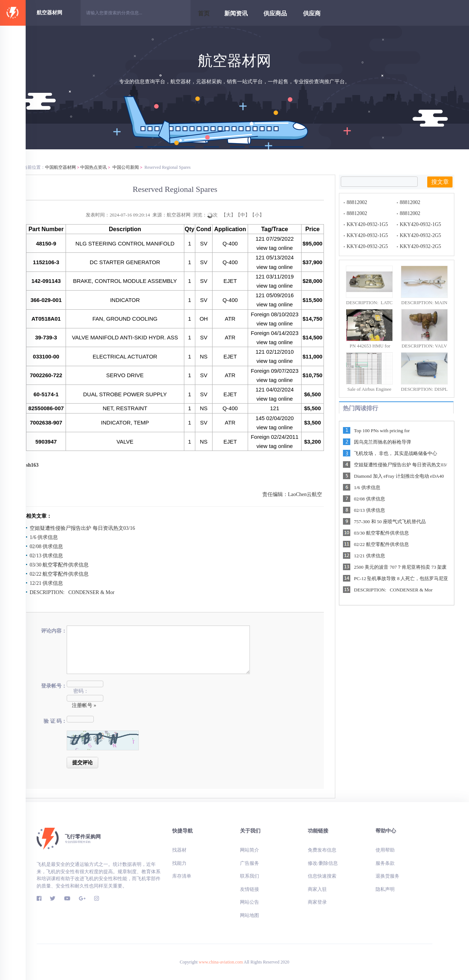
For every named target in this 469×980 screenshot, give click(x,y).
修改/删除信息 (323, 863)
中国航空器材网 (60, 167)
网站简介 (268, 850)
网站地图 (250, 915)
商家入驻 (317, 889)
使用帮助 (385, 850)
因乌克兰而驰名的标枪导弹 (383, 442)
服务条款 (385, 863)
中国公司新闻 (126, 167)
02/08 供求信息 (46, 547)
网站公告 (250, 902)
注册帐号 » (84, 705)
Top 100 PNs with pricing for (382, 431)
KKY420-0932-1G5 (367, 224)
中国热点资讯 (93, 167)
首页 (204, 13)
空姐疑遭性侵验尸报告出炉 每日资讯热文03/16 (82, 528)
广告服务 (250, 863)
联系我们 (250, 876)
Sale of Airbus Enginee (369, 389)
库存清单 (182, 876)
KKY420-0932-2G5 (420, 235)
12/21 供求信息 (46, 583)
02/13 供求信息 (46, 556)
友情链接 (250, 889)
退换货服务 (387, 876)
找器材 (179, 850)
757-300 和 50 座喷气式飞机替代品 (390, 522)
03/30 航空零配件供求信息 (59, 565)
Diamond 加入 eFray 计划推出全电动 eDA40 (399, 476)
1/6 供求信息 (44, 537)
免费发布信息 (322, 850)
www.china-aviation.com (221, 962)
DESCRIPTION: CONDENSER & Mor (72, 592)
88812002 (357, 202)
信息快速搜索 (322, 876)
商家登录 (317, 902)
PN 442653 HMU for (369, 346)
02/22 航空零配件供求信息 (59, 574)
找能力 (179, 863)
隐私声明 (385, 889)
